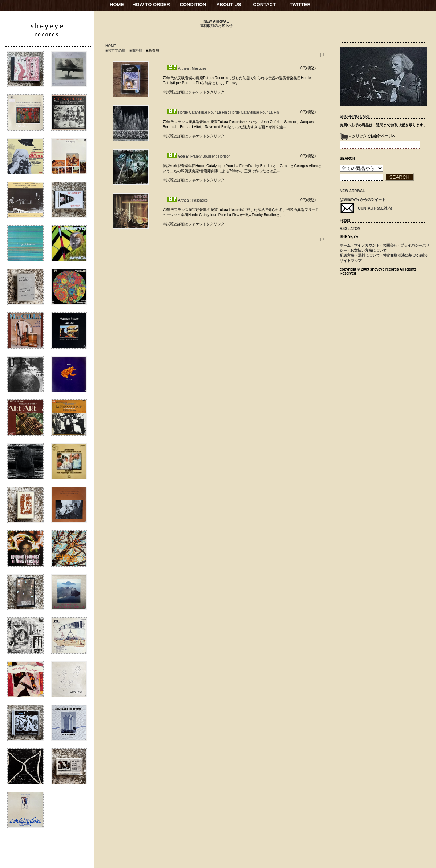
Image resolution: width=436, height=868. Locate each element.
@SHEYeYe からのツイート (363, 200)
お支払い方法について (368, 250)
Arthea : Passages (187, 200)
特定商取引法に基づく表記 (405, 255)
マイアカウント (367, 245)
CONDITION (193, 5)
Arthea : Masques (186, 68)
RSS (344, 229)
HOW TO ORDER (151, 5)
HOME (117, 5)
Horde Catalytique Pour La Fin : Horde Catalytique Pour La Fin (223, 112)
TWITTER (300, 5)
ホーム (345, 245)
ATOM (356, 229)
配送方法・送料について (360, 255)
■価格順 (136, 50)
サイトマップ (351, 261)
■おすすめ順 (116, 50)
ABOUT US (229, 5)
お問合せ (390, 245)
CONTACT (264, 5)
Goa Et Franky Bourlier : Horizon (199, 156)
